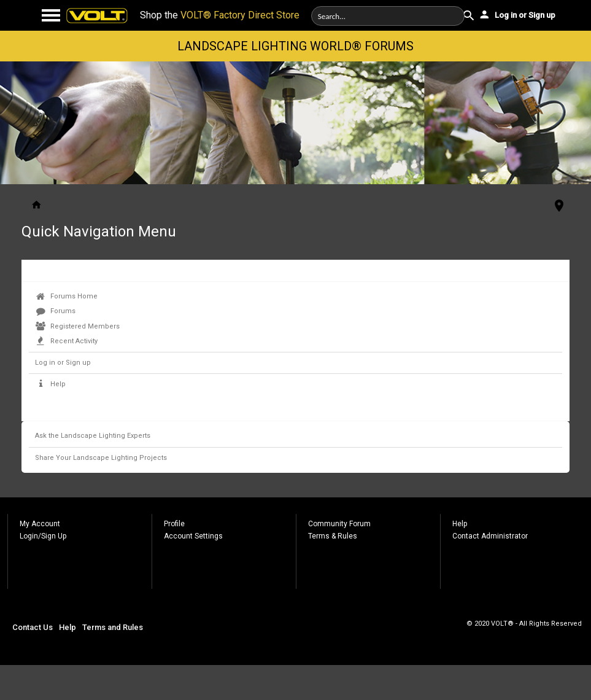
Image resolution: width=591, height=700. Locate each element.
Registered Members (78, 326)
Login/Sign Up (43, 536)
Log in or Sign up (517, 14)
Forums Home (67, 296)
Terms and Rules (113, 627)
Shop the (220, 15)
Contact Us (33, 627)
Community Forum (339, 524)
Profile (174, 524)
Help (51, 384)
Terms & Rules (333, 536)
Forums (56, 311)
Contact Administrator (490, 536)
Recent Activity (67, 341)
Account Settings (193, 536)
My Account (40, 524)
